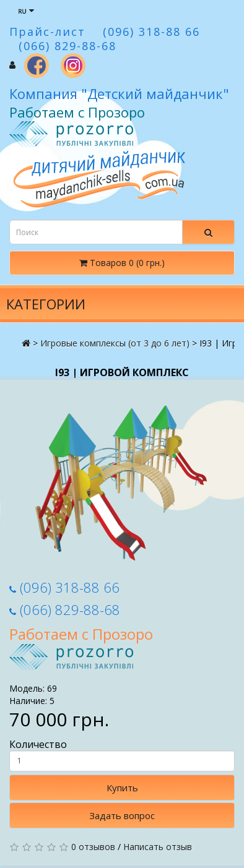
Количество (122, 755)
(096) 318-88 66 (64, 587)
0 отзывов (93, 847)
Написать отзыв (158, 847)
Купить (122, 788)
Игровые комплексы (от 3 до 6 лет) (115, 343)
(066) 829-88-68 (65, 609)
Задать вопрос (122, 815)
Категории (46, 304)
